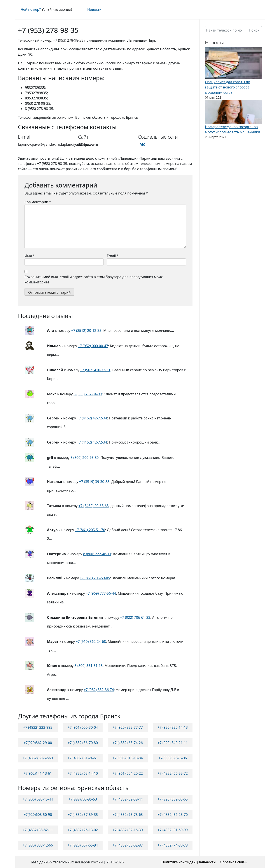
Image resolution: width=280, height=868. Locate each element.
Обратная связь (233, 862)
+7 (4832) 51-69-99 (173, 830)
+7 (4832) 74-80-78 (173, 845)
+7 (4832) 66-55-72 (173, 773)
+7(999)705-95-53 (83, 799)
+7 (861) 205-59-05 (95, 578)
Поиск (254, 30)
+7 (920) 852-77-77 (128, 727)
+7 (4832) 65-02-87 (128, 845)
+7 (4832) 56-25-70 (173, 815)
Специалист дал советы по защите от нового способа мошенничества (227, 87)
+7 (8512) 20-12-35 (86, 331)
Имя (30, 256)
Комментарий (38, 202)
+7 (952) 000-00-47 (93, 346)
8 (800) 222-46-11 (97, 554)
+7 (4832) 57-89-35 (83, 815)
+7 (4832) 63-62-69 (38, 758)
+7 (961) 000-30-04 (83, 727)
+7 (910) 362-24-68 (91, 642)
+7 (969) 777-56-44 (101, 593)
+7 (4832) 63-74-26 (128, 743)
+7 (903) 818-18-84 (128, 758)
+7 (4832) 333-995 (38, 727)
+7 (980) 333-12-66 (38, 845)
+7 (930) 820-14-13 (173, 727)
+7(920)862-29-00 (38, 743)
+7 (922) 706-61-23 (135, 617)
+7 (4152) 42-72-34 (92, 418)
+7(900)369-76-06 (173, 758)
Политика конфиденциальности (189, 862)
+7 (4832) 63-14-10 (83, 773)
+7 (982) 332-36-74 (99, 690)
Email (113, 256)
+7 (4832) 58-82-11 (38, 830)
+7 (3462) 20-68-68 (94, 506)
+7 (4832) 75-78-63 (128, 815)
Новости (94, 9)
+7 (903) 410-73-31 (95, 370)
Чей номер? (31, 9)
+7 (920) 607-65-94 (83, 845)
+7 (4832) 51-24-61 (83, 758)
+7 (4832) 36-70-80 (83, 743)
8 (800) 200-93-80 (85, 458)
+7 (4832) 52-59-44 (128, 799)
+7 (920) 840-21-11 (173, 743)
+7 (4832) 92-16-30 (128, 830)
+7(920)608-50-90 (38, 815)
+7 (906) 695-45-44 (38, 799)
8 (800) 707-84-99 (88, 394)
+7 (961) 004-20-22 (128, 773)
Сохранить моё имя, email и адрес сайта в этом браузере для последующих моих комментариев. (94, 279)
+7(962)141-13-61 (38, 773)
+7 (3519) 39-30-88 (94, 482)
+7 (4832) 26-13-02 (83, 830)
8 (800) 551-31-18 (88, 666)
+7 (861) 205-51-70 (90, 530)
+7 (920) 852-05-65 (173, 799)
